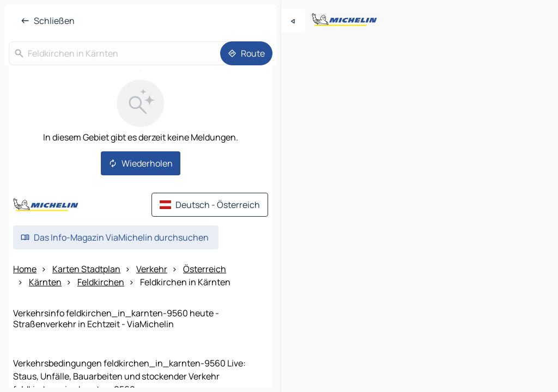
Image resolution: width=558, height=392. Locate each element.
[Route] (246, 53)
